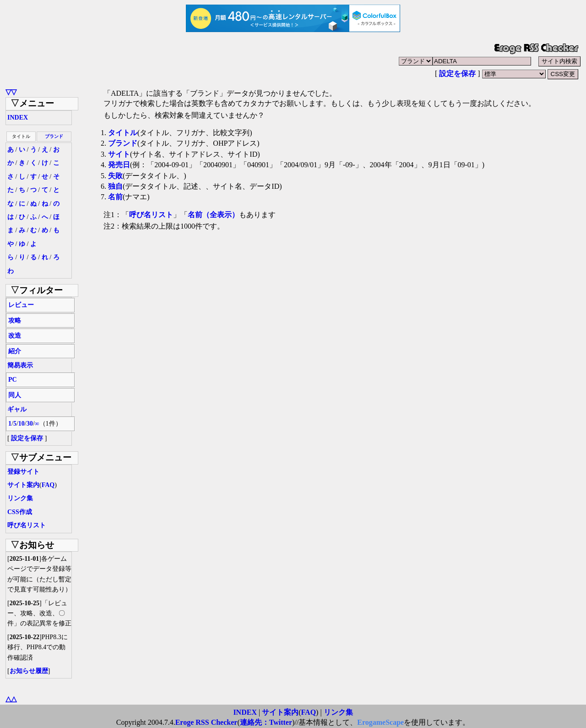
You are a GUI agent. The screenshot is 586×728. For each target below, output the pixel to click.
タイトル (123, 133)
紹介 (15, 351)
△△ (11, 699)
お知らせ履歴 (29, 671)
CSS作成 (20, 512)
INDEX (18, 118)
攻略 (15, 320)
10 (22, 424)
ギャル (17, 409)
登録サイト (23, 472)
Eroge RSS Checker (206, 722)
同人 (15, 395)
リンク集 (20, 498)
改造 (15, 336)
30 (30, 424)
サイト (119, 154)
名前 (115, 197)
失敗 (115, 176)
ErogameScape (380, 722)
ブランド (54, 136)
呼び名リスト (27, 525)
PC (13, 380)
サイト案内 (23, 485)
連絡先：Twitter (266, 722)
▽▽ (11, 92)
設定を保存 (457, 74)
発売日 (119, 165)
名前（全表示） (213, 215)
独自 (115, 186)
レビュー (21, 305)
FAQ (48, 485)
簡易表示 (20, 365)
